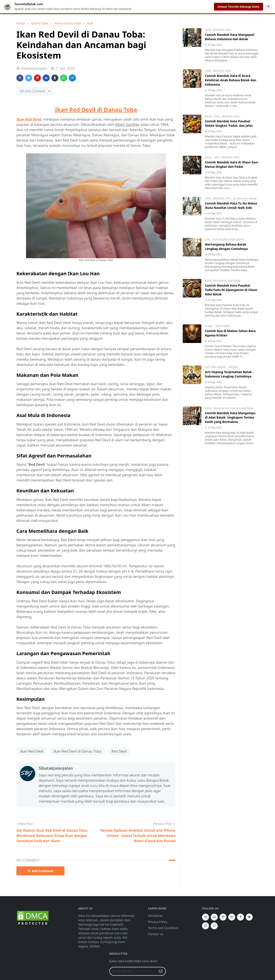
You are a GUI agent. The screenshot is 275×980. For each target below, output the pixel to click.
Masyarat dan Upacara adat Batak (233, 408)
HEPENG (233, 367)
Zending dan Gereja (245, 198)
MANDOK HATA (222, 30)
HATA (208, 30)
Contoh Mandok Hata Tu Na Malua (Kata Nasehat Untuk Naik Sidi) (231, 205)
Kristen (209, 326)
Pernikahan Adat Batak (227, 281)
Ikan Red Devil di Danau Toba (96, 110)
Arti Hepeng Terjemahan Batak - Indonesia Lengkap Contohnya (229, 374)
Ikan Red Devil (29, 119)
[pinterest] (223, 917)
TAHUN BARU (223, 326)
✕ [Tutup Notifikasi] (268, 7)
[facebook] (240, 917)
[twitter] (249, 917)
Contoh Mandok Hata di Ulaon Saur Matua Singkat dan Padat (232, 164)
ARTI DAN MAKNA (216, 367)
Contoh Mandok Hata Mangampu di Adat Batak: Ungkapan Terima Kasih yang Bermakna (230, 417)
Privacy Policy (158, 922)
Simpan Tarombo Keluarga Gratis (238, 7)
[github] (214, 926)
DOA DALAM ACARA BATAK (228, 240)
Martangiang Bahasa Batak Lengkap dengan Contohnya (226, 247)
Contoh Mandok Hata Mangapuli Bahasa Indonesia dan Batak (230, 37)
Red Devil (119, 751)
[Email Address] (133, 971)
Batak (209, 116)
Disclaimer (156, 916)
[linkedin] (214, 917)
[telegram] (205, 917)
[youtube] (232, 917)
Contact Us (156, 934)
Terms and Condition (163, 928)
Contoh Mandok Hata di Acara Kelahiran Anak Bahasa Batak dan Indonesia (231, 80)
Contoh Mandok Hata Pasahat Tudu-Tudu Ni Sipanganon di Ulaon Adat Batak (231, 290)
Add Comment (40, 871)
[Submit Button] (161, 971)
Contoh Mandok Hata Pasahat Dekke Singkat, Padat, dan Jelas (229, 123)
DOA (208, 240)
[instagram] (205, 926)
